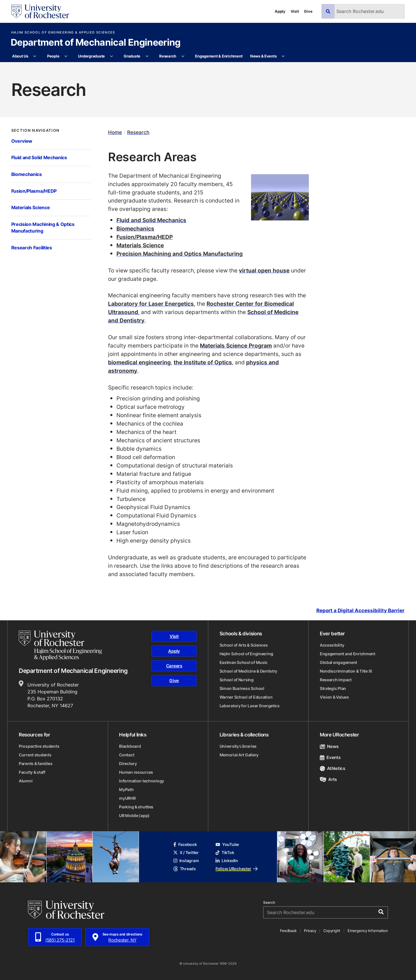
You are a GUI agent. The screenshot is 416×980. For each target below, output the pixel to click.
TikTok (225, 852)
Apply (280, 11)
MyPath (126, 789)
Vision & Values (334, 697)
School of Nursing (237, 680)
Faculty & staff (32, 772)
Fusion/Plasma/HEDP (34, 191)
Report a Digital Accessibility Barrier (360, 611)
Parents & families (36, 763)
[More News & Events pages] (283, 56)
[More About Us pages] (35, 56)
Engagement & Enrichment (219, 56)
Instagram (186, 861)
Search (269, 903)
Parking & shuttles (136, 807)
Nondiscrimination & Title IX (346, 671)
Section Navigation (36, 130)
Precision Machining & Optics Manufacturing (43, 228)
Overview (22, 141)
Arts (328, 779)
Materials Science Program (236, 345)
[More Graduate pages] (147, 56)
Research (168, 56)
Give (308, 11)
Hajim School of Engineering (246, 654)
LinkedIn (227, 861)
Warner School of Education (246, 697)
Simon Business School (242, 688)
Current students (35, 755)
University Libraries (238, 746)
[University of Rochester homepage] (40, 11)
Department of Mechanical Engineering (96, 43)
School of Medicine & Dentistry (249, 671)
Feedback (288, 931)
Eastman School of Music (244, 662)
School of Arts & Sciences (244, 645)
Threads (185, 869)
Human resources (136, 772)
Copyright (332, 931)
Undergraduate (91, 56)
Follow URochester (237, 869)
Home (115, 132)
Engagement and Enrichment (348, 654)
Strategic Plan (333, 688)
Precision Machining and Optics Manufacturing (180, 254)
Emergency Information (368, 931)
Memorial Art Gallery (239, 755)
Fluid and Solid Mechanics (39, 157)
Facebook (185, 844)
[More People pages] (66, 56)
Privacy (310, 931)
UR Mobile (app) (134, 815)
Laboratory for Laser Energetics (151, 304)
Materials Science (31, 207)
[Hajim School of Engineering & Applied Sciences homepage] (60, 645)
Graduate (132, 56)
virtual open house (264, 270)
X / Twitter (186, 852)
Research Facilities (32, 248)
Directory (128, 763)
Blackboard (130, 746)
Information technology (142, 781)
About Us (20, 56)
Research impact (336, 680)
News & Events (263, 56)
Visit (295, 11)
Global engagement (338, 662)
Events (330, 757)
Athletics (333, 768)
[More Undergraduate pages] (111, 56)
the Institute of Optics (203, 362)
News (329, 746)
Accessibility (332, 645)
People (53, 56)
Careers (174, 666)
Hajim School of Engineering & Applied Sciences (63, 33)
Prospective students (39, 746)
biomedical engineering (139, 362)
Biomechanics (27, 174)
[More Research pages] (183, 56)
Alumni (26, 781)
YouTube (227, 844)
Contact (127, 755)
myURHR (127, 798)
